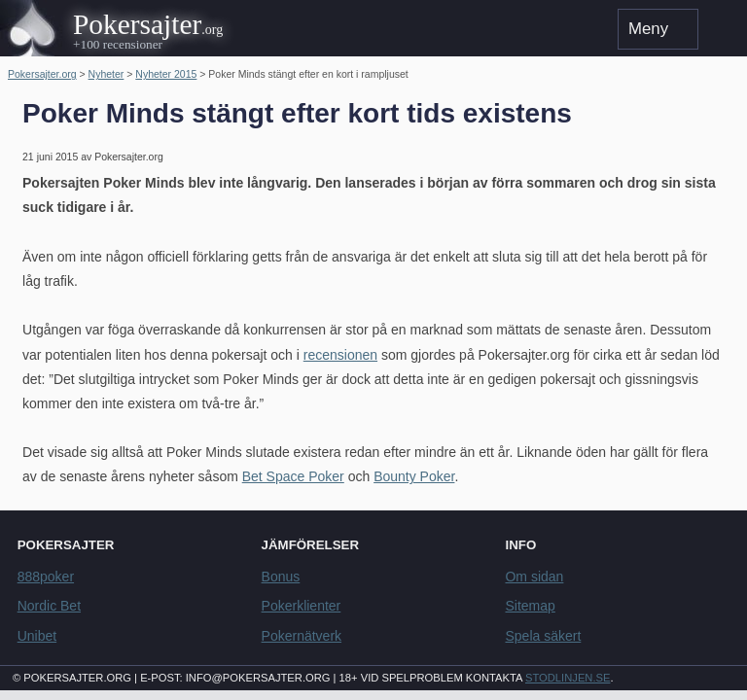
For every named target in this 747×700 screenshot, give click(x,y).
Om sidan (534, 577)
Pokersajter (137, 24)
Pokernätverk (302, 636)
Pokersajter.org (42, 74)
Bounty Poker (414, 476)
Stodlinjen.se (568, 678)
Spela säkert (543, 636)
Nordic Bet (49, 606)
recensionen (340, 355)
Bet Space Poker (293, 476)
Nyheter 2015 (166, 74)
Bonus (281, 577)
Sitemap (530, 606)
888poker (46, 577)
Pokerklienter (302, 606)
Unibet (37, 636)
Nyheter (107, 74)
